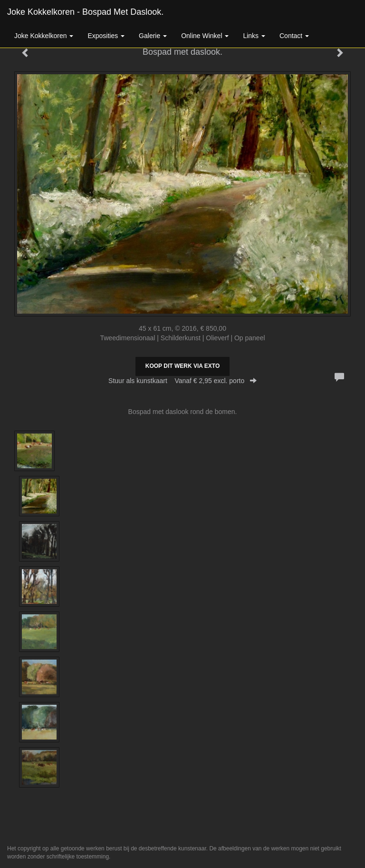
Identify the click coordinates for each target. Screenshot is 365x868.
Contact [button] (294, 36)
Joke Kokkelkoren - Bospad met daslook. (85, 12)
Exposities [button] (106, 36)
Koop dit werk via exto (182, 366)
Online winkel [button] (205, 36)
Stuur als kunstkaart (182, 381)
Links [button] (254, 36)
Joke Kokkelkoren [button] (44, 36)
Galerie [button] (153, 36)
